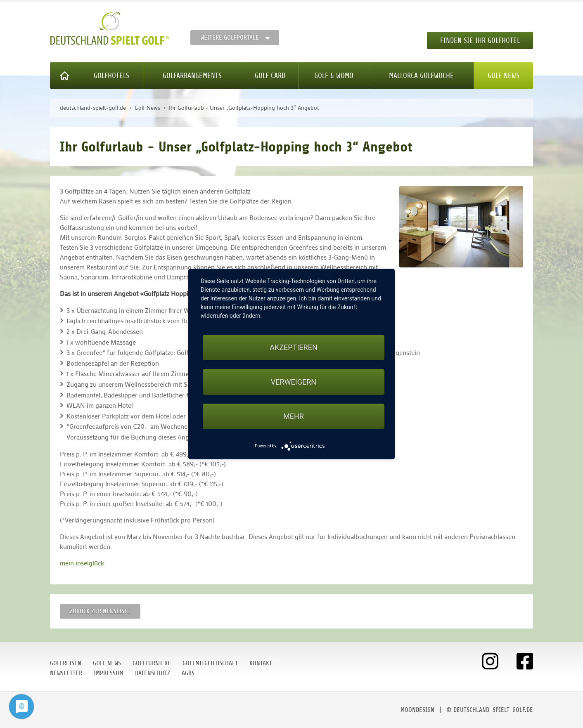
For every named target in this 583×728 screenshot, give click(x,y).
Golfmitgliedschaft (210, 663)
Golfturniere (152, 663)
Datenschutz (153, 673)
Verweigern (294, 382)
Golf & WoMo (334, 76)
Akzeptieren (293, 347)
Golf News (504, 76)
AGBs (188, 673)
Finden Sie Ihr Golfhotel (480, 40)
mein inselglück (82, 563)
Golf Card (270, 76)
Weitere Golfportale (230, 38)
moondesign (417, 710)
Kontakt (261, 663)
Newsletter (66, 673)
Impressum (109, 673)
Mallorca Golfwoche (421, 76)
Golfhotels (111, 76)
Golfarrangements (192, 76)
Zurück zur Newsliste (100, 611)
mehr (294, 416)
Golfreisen (66, 663)
